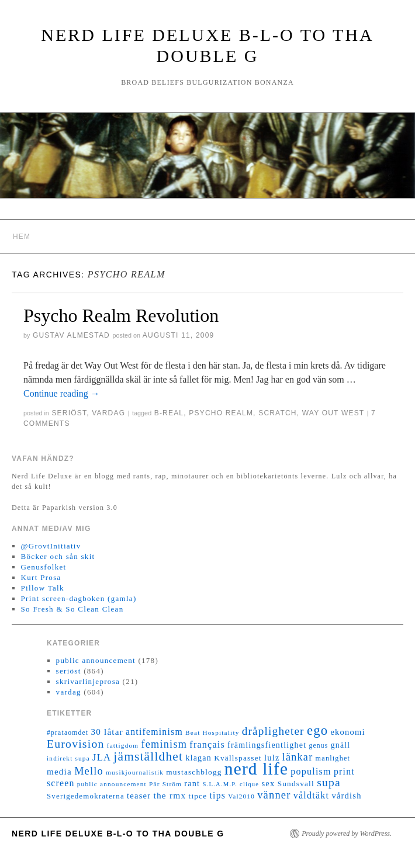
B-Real (169, 413)
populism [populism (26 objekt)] (311, 771)
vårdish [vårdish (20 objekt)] (346, 796)
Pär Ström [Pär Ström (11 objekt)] (165, 784)
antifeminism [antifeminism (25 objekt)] (154, 732)
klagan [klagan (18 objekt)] (198, 758)
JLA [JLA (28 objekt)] (102, 757)
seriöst (69, 413)
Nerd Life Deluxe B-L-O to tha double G (118, 834)
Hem (22, 237)
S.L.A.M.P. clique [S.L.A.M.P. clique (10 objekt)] (231, 784)
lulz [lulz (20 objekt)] (272, 758)
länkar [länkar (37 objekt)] (298, 757)
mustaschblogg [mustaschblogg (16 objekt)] (194, 772)
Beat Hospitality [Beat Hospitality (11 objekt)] (212, 732)
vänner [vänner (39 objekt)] (274, 795)
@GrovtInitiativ (51, 546)
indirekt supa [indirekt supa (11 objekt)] (68, 758)
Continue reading (62, 393)
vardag (108, 413)
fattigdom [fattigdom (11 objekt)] (123, 745)
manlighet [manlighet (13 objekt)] (333, 758)
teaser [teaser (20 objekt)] (139, 796)
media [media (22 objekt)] (59, 772)
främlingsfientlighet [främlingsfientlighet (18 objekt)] (267, 745)
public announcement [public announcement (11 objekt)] (112, 784)
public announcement (96, 660)
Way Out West (333, 413)
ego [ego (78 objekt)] (317, 730)
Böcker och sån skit (58, 556)
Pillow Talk (43, 588)
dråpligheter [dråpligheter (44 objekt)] (273, 731)
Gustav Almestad (71, 335)
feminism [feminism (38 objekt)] (164, 744)
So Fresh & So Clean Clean (72, 609)
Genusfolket (44, 567)
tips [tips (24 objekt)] (218, 795)
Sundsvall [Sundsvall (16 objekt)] (296, 784)
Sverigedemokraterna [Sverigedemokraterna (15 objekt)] (86, 796)
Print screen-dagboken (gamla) (79, 598)
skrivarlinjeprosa (88, 681)
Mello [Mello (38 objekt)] (89, 771)
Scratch (278, 413)
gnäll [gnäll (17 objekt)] (340, 745)
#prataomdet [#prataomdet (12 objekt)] (68, 733)
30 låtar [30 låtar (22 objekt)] (107, 732)
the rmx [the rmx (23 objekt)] (170, 795)
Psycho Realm (221, 413)
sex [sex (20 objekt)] (268, 783)
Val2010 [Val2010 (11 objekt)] (241, 796)
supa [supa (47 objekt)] (329, 782)
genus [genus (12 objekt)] (318, 746)
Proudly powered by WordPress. (347, 834)
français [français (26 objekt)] (207, 744)
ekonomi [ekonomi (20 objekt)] (347, 732)
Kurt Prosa (41, 577)
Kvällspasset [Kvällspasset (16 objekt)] (238, 758)
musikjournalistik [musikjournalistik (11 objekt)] (135, 772)
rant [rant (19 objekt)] (192, 783)
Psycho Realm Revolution (121, 315)
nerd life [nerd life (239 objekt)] (256, 769)
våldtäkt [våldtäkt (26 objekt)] (311, 795)
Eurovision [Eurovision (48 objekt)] (76, 744)
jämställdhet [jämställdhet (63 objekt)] (148, 756)
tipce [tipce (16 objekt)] (198, 796)
